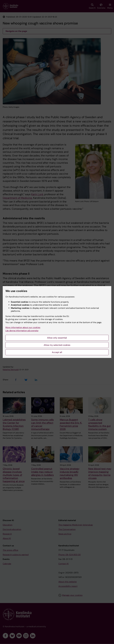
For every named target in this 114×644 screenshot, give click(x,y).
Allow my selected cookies (57, 345)
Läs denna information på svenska (22, 331)
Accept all (57, 352)
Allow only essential (57, 338)
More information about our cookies (23, 327)
